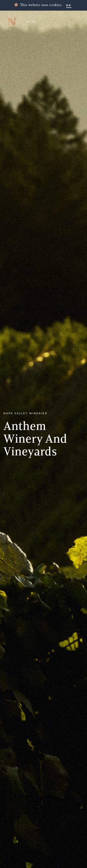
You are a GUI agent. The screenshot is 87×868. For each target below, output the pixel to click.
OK (69, 5)
